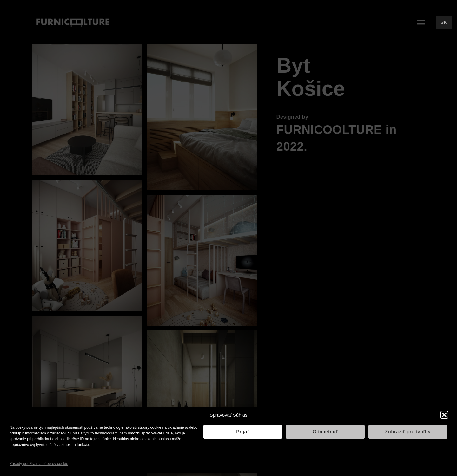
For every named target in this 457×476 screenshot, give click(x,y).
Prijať (243, 431)
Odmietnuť (325, 431)
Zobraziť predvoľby (408, 431)
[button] (444, 415)
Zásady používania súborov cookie (39, 464)
